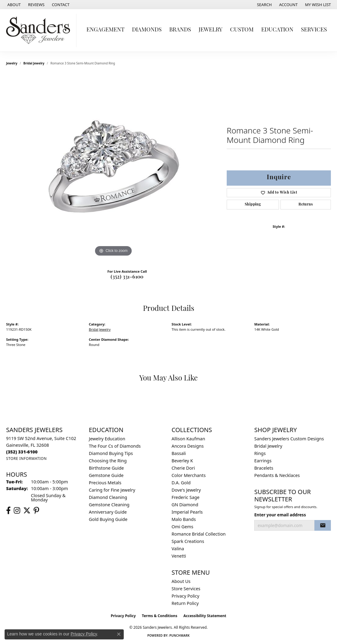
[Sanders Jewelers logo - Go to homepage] (40, 30)
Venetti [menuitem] (179, 556)
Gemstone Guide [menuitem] (106, 475)
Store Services (186, 589)
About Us (181, 581)
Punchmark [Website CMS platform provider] (179, 635)
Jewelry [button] (211, 30)
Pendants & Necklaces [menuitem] (277, 475)
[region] (113, 166)
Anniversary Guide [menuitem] (108, 512)
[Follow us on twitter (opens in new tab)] (27, 511)
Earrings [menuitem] (263, 461)
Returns (306, 205)
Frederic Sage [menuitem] (186, 497)
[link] (13, 5)
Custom (242, 30)
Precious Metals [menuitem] (105, 483)
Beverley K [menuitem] (182, 461)
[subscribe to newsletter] (323, 526)
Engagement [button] (105, 30)
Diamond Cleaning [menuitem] (108, 497)
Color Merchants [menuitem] (189, 475)
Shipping (253, 205)
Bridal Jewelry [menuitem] (268, 446)
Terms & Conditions (159, 616)
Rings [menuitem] (260, 453)
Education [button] (277, 30)
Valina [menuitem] (178, 549)
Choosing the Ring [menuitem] (108, 461)
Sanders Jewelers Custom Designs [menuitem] (289, 439)
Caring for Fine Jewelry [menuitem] (112, 490)
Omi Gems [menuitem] (183, 527)
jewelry (12, 63)
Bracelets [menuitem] (264, 468)
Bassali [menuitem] (179, 453)
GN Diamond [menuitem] (185, 505)
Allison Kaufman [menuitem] (189, 439)
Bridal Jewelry (34, 63)
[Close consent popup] (119, 634)
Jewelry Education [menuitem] (107, 439)
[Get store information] (26, 458)
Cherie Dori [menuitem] (183, 468)
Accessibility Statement (205, 616)
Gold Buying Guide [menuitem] (108, 519)
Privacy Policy (186, 596)
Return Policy (185, 603)
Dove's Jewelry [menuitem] (186, 490)
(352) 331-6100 (127, 277)
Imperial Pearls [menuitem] (187, 512)
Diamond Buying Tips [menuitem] (111, 453)
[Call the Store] (22, 452)
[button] (264, 5)
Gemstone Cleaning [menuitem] (109, 505)
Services (314, 30)
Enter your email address (280, 515)
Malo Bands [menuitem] (184, 519)
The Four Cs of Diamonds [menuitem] (115, 446)
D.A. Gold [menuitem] (181, 483)
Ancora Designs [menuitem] (188, 446)
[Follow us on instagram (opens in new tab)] (17, 511)
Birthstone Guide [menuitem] (106, 468)
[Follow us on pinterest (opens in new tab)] (36, 511)
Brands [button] (180, 30)
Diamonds (147, 30)
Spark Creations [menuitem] (188, 541)
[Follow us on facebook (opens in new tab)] (8, 511)
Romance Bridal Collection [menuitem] (199, 534)
